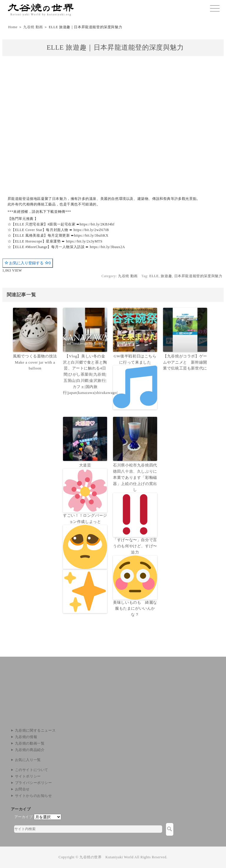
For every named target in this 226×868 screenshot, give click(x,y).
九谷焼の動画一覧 (30, 743)
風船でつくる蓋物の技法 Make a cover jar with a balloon (35, 362)
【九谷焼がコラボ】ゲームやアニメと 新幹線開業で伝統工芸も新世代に (185, 362)
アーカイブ (24, 817)
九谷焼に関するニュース (35, 730)
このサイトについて (32, 770)
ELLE (154, 276)
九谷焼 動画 (33, 27)
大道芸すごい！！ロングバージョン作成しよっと (85, 538)
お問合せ (22, 789)
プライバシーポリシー (34, 783)
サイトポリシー (28, 776)
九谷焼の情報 (26, 737)
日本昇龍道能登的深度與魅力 (198, 276)
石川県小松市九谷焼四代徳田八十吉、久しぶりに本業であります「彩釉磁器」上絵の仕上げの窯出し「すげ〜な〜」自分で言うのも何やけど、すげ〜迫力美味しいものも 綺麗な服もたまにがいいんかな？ (135, 540)
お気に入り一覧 (28, 760)
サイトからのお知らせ (34, 796)
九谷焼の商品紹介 (30, 750)
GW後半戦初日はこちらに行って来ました (135, 382)
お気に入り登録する (28, 263)
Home (13, 27)
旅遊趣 (166, 276)
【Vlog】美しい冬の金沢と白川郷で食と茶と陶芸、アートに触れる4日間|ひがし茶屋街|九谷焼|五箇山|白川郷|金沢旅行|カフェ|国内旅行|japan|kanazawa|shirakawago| (85, 374)
